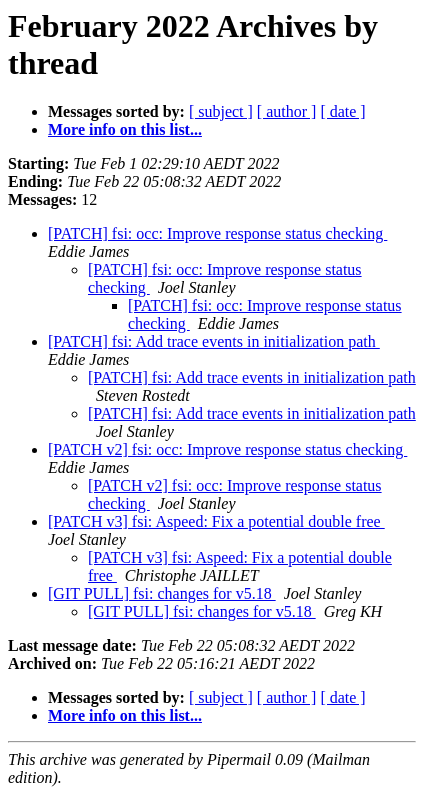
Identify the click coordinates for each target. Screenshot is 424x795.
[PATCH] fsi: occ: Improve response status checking (217, 233)
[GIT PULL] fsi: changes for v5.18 (162, 593)
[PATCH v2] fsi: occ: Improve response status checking (227, 449)
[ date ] (342, 111)
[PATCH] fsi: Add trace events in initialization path (214, 341)
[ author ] (287, 111)
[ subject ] (221, 111)
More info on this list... (125, 129)
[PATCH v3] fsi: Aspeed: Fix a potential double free (216, 521)
